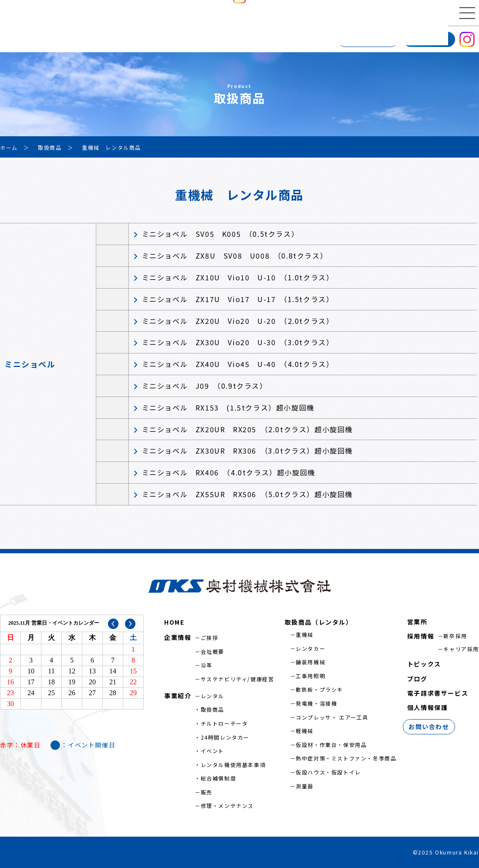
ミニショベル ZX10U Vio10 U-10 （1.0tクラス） (238, 277)
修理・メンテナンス (227, 806)
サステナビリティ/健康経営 (238, 679)
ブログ (417, 679)
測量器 (305, 786)
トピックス (424, 664)
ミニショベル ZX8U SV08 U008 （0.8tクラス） (235, 256)
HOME (174, 622)
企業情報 (20, 39)
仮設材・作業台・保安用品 (331, 745)
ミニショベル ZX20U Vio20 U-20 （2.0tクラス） (238, 321)
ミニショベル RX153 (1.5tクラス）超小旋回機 (228, 407)
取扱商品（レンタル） (319, 622)
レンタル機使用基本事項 (233, 765)
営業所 (129, 39)
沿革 (207, 665)
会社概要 (213, 651)
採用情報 (429, 39)
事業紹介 (76, 39)
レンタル (213, 696)
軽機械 (305, 731)
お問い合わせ (368, 39)
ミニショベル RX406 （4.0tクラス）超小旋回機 (229, 472)
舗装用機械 (310, 662)
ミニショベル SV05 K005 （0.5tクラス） (221, 234)
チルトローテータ (224, 723)
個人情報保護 (428, 707)
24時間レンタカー (225, 737)
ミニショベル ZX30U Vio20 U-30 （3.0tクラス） (238, 342)
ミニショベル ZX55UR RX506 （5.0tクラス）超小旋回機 (247, 494)
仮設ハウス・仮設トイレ (328, 772)
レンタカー (310, 648)
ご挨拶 (210, 638)
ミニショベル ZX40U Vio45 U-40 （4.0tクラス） (238, 364)
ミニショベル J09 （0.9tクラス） (205, 386)
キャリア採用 (461, 649)
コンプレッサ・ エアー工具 (332, 717)
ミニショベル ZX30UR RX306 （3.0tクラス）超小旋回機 (247, 451)
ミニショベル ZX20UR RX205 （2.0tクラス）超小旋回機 (247, 429)
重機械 (305, 634)
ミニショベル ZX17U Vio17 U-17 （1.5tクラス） (238, 299)
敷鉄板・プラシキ (319, 689)
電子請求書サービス (438, 693)
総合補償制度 (219, 778)
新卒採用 (455, 636)
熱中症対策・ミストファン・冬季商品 (346, 758)
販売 (207, 792)
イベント (213, 751)
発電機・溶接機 (316, 703)
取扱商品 (213, 709)
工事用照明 (310, 676)
